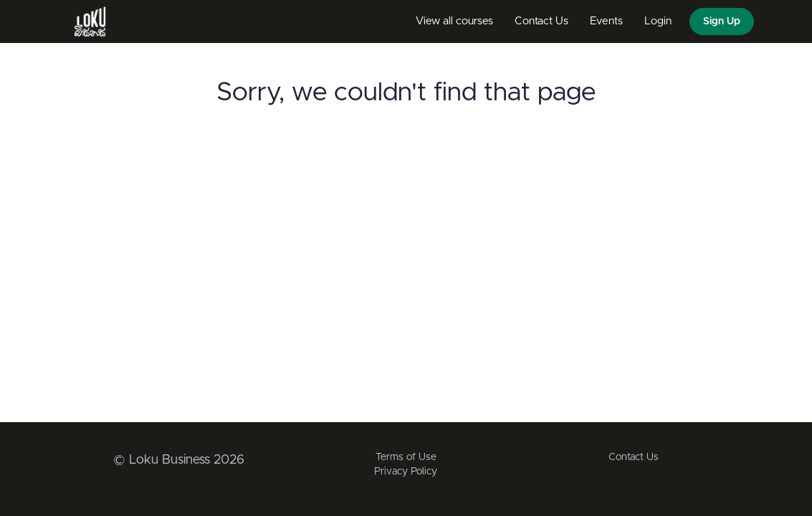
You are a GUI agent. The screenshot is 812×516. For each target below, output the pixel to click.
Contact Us (541, 21)
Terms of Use (406, 457)
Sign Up (722, 21)
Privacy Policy (406, 472)
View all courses (454, 21)
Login (658, 21)
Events (606, 21)
